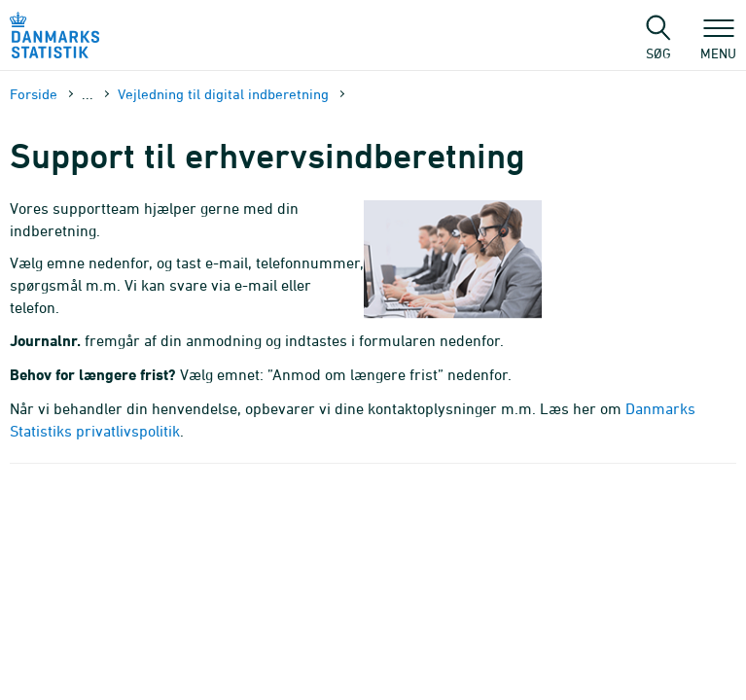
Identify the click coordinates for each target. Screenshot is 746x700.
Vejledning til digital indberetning (223, 94)
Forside (34, 94)
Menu (718, 44)
